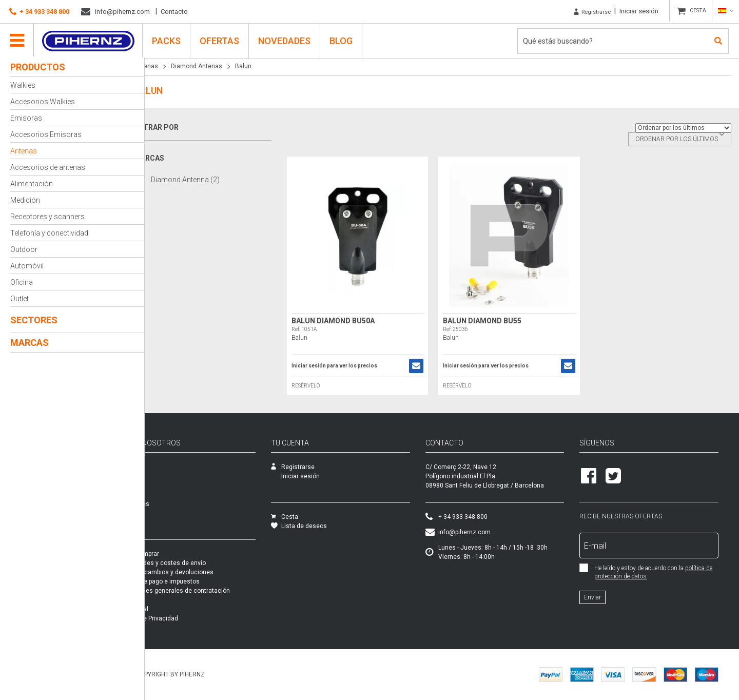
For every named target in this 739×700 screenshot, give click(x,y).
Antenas (24, 151)
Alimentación (32, 184)
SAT (158, 476)
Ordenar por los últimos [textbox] (677, 139)
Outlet (20, 299)
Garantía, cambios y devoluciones (201, 572)
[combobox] (680, 139)
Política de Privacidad (183, 618)
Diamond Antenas (215, 66)
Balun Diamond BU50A (347, 321)
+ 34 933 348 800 (39, 12)
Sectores (34, 320)
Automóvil (27, 266)
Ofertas (221, 39)
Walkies (23, 85)
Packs (161, 522)
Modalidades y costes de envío (197, 563)
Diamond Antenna (204, 179)
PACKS (168, 39)
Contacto (174, 12)
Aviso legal (168, 609)
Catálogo (165, 485)
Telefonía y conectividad (49, 233)
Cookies (164, 628)
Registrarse (585, 11)
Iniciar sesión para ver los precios (349, 366)
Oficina (22, 282)
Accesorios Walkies (43, 102)
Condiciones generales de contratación (209, 591)
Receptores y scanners (47, 217)
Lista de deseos (329, 526)
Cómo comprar (173, 554)
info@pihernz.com (115, 12)
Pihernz (90, 40)
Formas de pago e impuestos (194, 581)
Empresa (165, 467)
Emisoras (26, 118)
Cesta (315, 517)
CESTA (696, 11)
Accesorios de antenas (48, 167)
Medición (25, 200)
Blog (343, 39)
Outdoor (24, 249)
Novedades (286, 39)
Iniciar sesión (634, 11)
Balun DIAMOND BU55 (492, 321)
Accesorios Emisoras (46, 134)
